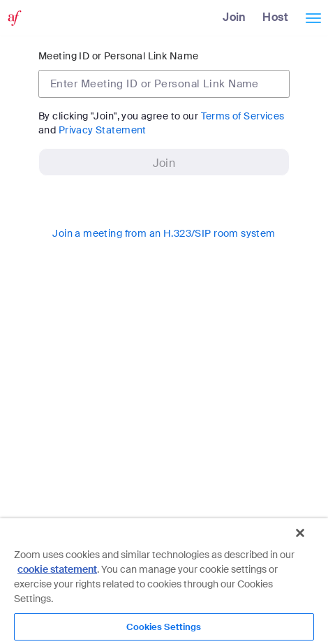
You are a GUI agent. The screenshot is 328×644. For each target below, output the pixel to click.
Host (275, 17)
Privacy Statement (103, 130)
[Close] (300, 533)
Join (234, 17)
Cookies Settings (164, 627)
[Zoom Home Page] (13, 17)
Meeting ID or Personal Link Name (118, 56)
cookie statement (57, 569)
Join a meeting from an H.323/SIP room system (164, 233)
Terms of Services (243, 116)
